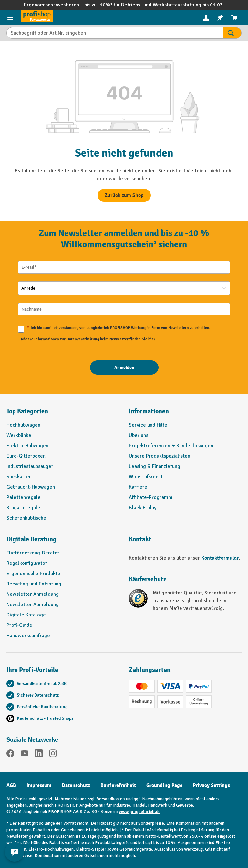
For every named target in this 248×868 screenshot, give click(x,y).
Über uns (139, 435)
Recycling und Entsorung (34, 584)
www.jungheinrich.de (140, 812)
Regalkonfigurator (27, 563)
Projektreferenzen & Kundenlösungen (171, 446)
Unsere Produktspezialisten (160, 456)
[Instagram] (53, 754)
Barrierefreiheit (118, 785)
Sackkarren (19, 477)
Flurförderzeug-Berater (33, 553)
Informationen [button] (149, 411)
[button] (63, 542)
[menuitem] (206, 18)
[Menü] (10, 17)
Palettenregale (24, 497)
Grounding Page (164, 785)
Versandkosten (111, 799)
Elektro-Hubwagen (27, 446)
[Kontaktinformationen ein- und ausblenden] (15, 852)
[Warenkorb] (234, 18)
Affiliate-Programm (151, 497)
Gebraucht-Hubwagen (31, 487)
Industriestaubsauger (30, 466)
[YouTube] (25, 754)
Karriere (138, 487)
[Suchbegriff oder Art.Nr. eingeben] (115, 33)
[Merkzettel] (220, 18)
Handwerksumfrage (28, 635)
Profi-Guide (19, 625)
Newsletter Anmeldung (33, 594)
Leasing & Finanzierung (155, 466)
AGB (11, 785)
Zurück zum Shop (124, 195)
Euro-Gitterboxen (26, 456)
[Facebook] (10, 754)
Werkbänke (19, 435)
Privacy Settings (211, 785)
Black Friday (143, 508)
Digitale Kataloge (26, 615)
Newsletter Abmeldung (33, 604)
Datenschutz (76, 785)
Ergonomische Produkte (33, 573)
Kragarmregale (23, 508)
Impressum (39, 785)
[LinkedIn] (39, 754)
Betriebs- (132, 5)
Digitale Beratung (31, 539)
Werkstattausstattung (178, 5)
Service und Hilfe (148, 425)
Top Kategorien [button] (27, 411)
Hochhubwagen (23, 425)
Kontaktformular (220, 558)
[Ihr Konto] (206, 17)
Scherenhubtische (26, 518)
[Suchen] (232, 33)
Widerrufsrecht (146, 477)
